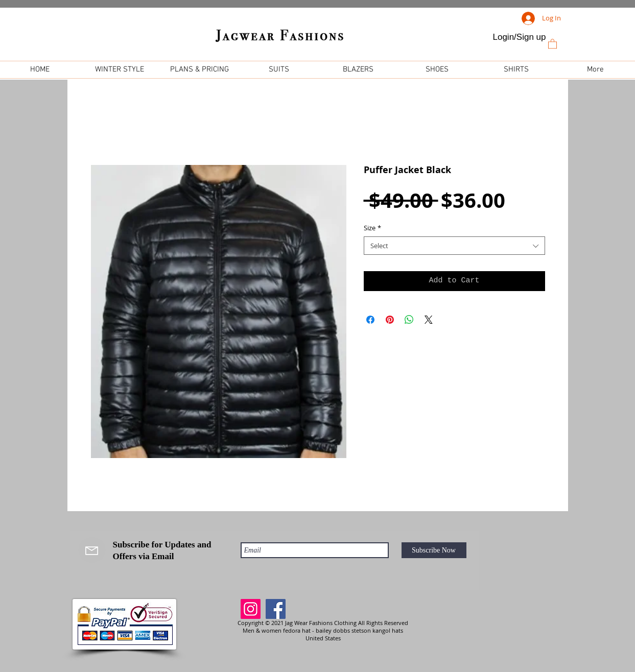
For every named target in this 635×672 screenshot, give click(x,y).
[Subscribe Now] (434, 550)
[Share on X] (429, 320)
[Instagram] (251, 609)
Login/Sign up (520, 37)
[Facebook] (276, 609)
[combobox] (454, 246)
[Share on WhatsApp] (409, 320)
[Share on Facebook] (370, 320)
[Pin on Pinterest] (390, 320)
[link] (552, 43)
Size (372, 228)
